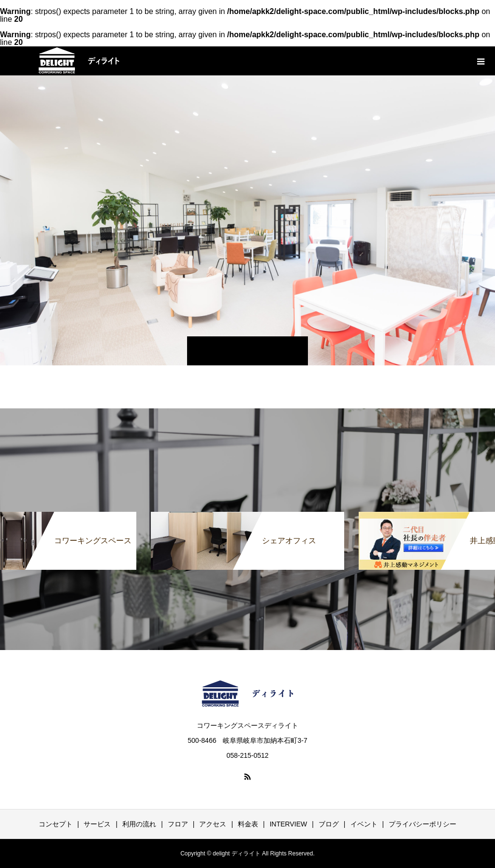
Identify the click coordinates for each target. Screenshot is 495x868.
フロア (178, 824)
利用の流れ (139, 824)
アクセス (213, 824)
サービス (97, 824)
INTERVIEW (289, 824)
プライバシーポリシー (422, 824)
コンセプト (56, 824)
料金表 (248, 824)
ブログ (329, 824)
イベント (364, 824)
